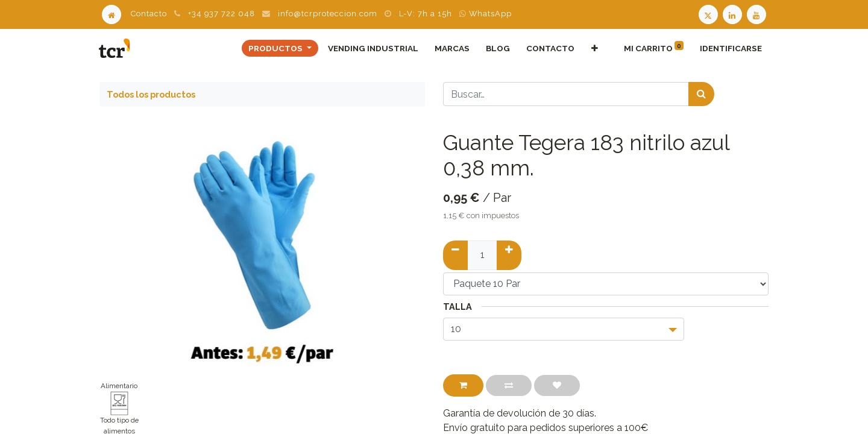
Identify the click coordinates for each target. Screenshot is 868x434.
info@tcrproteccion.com (328, 14)
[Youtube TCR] (758, 14)
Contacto (149, 14)
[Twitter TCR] (708, 14)
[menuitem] (373, 48)
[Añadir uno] (509, 255)
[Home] (112, 14)
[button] (594, 48)
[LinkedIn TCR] (734, 14)
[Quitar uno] (455, 255)
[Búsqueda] (701, 94)
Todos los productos (151, 94)
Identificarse (730, 48)
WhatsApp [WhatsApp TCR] (486, 14)
